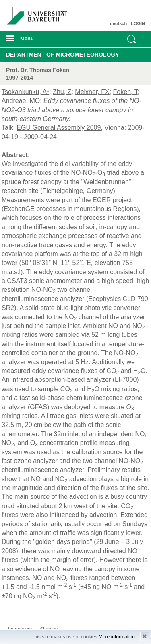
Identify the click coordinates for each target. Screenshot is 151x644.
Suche (132, 39)
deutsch (118, 23)
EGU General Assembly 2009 (59, 128)
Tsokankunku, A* (25, 92)
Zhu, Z (62, 92)
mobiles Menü (33, 41)
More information (117, 637)
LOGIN (138, 23)
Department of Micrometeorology (63, 55)
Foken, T (125, 92)
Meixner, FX (92, 92)
